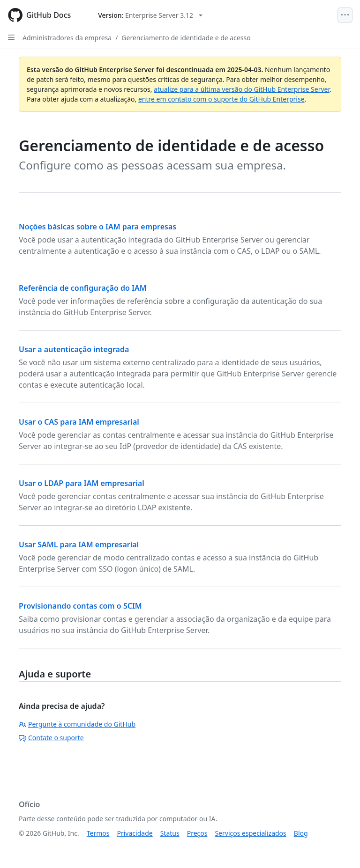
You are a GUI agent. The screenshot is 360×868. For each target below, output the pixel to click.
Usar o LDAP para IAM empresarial (82, 483)
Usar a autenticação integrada (74, 349)
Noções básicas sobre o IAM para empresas (97, 227)
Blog (301, 833)
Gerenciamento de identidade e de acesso (186, 38)
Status (170, 833)
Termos (98, 833)
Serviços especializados (250, 833)
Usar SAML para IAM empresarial (79, 544)
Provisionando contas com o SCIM (80, 606)
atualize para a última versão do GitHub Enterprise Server (242, 89)
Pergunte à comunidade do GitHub (77, 724)
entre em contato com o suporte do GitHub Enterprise (221, 99)
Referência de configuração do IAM (83, 288)
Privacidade (135, 833)
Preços (197, 833)
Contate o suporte (51, 738)
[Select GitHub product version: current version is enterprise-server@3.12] (150, 15)
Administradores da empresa (67, 38)
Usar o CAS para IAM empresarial (79, 422)
